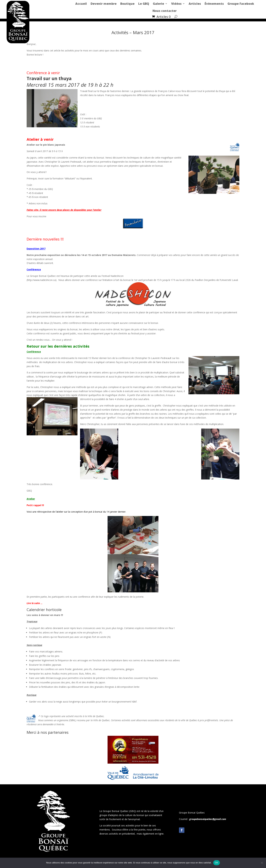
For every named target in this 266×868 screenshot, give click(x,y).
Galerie (158, 4)
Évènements (214, 4)
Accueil (81, 4)
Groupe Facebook (241, 4)
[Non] (262, 863)
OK (217, 863)
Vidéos (176, 4)
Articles (195, 4)
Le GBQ (144, 4)
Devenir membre (104, 4)
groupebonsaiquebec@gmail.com (208, 819)
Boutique (127, 4)
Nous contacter (165, 11)
